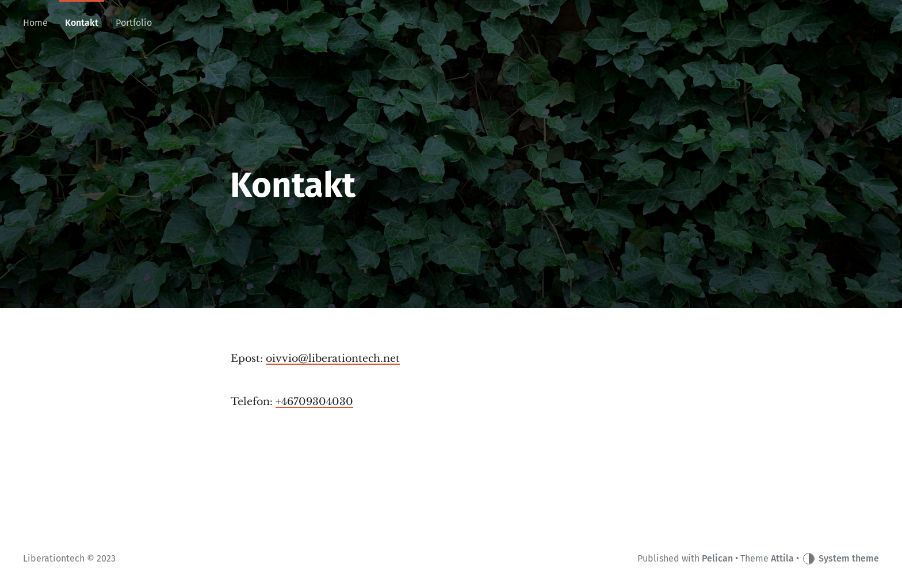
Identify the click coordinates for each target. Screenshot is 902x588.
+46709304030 (314, 402)
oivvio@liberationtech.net (333, 358)
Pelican (717, 558)
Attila (782, 558)
